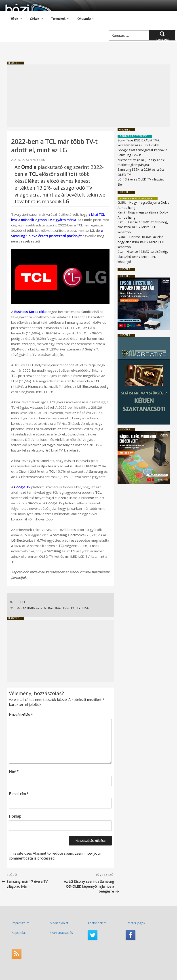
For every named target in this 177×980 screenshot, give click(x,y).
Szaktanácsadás (61, 933)
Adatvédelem (97, 923)
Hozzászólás (21, 715)
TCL (65, 608)
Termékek (60, 19)
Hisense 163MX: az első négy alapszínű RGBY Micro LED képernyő (143, 227)
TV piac (83, 608)
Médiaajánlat (59, 923)
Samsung (31, 608)
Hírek (17, 19)
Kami (121, 212)
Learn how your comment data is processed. (55, 856)
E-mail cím (19, 794)
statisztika (50, 608)
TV (73, 608)
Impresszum (21, 923)
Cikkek (37, 19)
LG (19, 608)
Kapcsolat (19, 933)
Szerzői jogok (135, 923)
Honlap (15, 816)
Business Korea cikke (30, 312)
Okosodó (86, 19)
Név (14, 771)
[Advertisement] (88, 96)
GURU (41, 160)
